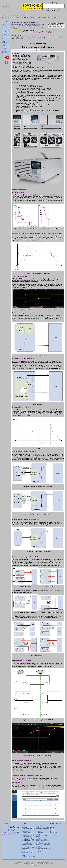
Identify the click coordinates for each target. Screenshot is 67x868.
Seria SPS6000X (31, 37)
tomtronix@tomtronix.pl (14, 832)
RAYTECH (4, 43)
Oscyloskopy (39, 826)
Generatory (20, 26)
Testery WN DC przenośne (43, 845)
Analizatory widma (22, 24)
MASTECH (5, 33)
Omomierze (25, 846)
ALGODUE (5, 21)
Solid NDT (4, 51)
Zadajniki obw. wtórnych (42, 850)
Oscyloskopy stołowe (32, 24)
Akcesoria (16, 28)
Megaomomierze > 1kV (28, 839)
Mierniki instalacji (26, 843)
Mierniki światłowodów (42, 839)
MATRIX (4, 34)
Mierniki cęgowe (26, 842)
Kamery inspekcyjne (27, 837)
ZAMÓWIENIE (33, 18)
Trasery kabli (39, 847)
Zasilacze (16, 15)
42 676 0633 (11, 829)
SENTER (4, 47)
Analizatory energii (27, 827)
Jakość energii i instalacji (28, 829)
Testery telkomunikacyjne (43, 841)
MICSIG (4, 37)
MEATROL (5, 36)
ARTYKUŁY (53, 831)
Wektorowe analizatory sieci (26, 27)
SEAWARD (5, 46)
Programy (39, 831)
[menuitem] (4, 18)
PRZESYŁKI (40, 18)
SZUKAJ (56, 18)
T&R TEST (4, 54)
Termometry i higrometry (42, 829)
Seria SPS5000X (40, 37)
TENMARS (5, 53)
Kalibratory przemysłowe (28, 835)
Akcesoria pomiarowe (27, 826)
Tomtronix (5, 15)
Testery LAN (39, 837)
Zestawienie (14, 24)
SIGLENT (10, 15)
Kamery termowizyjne (27, 838)
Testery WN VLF (40, 846)
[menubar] (30, 18)
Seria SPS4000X (49, 37)
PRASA (52, 830)
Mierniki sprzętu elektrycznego (26, 849)
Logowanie (5, 7)
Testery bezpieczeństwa (42, 835)
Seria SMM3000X (22, 37)
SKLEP (4, 18)
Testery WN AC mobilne (42, 842)
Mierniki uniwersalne (27, 851)
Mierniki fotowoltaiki (27, 845)
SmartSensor (5, 50)
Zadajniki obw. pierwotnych (43, 849)
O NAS (52, 826)
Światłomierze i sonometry (43, 827)
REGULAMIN (54, 834)
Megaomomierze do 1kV (28, 841)
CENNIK (26, 18)
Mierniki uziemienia (27, 853)
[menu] (5, 38)
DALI (3, 24)
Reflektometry (40, 833)
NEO (3, 38)
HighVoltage (5, 26)
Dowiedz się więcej (34, 865)
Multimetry (34, 26)
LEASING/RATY (48, 18)
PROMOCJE (20, 18)
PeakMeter (4, 40)
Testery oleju (39, 838)
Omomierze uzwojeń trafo (28, 857)
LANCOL (4, 31)
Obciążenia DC (15, 27)
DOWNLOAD (54, 833)
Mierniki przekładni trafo (28, 847)
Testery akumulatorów (42, 834)
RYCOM (4, 44)
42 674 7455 (11, 831)
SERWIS (53, 829)
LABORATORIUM (11, 18)
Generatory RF (27, 26)
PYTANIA (53, 827)
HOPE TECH (5, 27)
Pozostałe (39, 830)
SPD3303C (56, 37)
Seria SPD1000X (22, 38)
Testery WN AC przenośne (43, 843)
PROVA (4, 41)
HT (3, 29)
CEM (3, 23)
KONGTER (5, 30)
